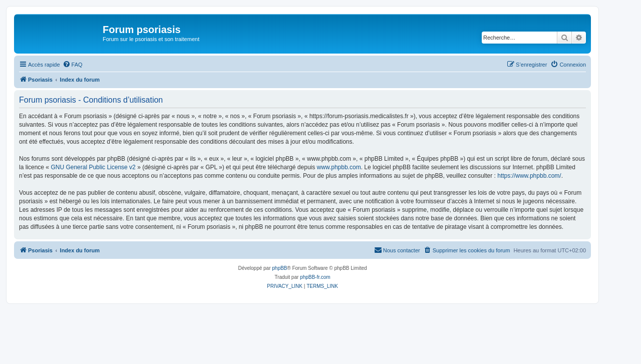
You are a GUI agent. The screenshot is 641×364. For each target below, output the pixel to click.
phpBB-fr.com (315, 277)
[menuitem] (73, 65)
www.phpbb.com (339, 167)
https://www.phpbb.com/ (529, 176)
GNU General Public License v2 (93, 167)
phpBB (279, 268)
